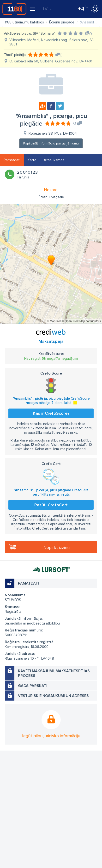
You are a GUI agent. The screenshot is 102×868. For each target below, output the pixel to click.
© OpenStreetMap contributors (81, 321)
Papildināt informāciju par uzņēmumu (51, 143)
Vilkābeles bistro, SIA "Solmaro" (29, 33)
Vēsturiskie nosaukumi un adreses (53, 696)
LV (47, 9)
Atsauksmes (54, 160)
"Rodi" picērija (15, 55)
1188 (14, 9)
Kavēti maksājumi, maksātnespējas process (54, 673)
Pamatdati (12, 160)
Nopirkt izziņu (57, 547)
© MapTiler (54, 321)
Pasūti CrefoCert (51, 505)
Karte (32, 160)
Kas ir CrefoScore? (51, 413)
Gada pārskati (33, 686)
